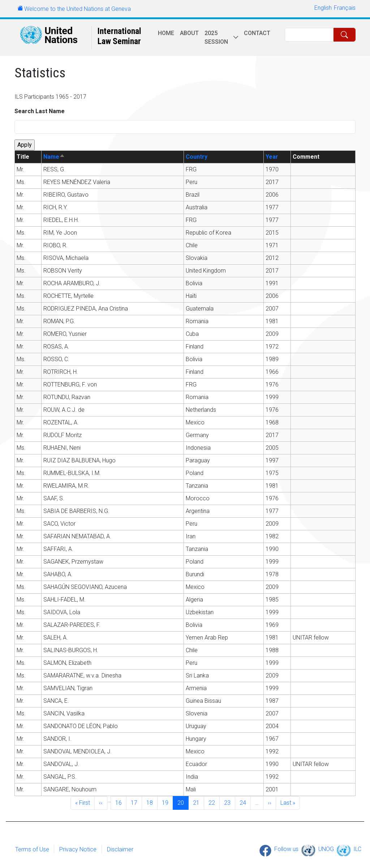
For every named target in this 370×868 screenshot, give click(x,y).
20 (183, 802)
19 (167, 802)
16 (121, 802)
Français (345, 8)
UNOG (326, 849)
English (323, 8)
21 (198, 802)
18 (152, 802)
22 (214, 802)
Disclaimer (120, 849)
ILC (357, 849)
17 (136, 802)
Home (166, 33)
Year (272, 157)
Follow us (286, 849)
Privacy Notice (78, 849)
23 (229, 802)
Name (54, 157)
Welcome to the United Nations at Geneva (78, 9)
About (189, 33)
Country (197, 157)
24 (245, 802)
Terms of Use (32, 849)
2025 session (216, 37)
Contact (257, 33)
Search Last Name (40, 111)
